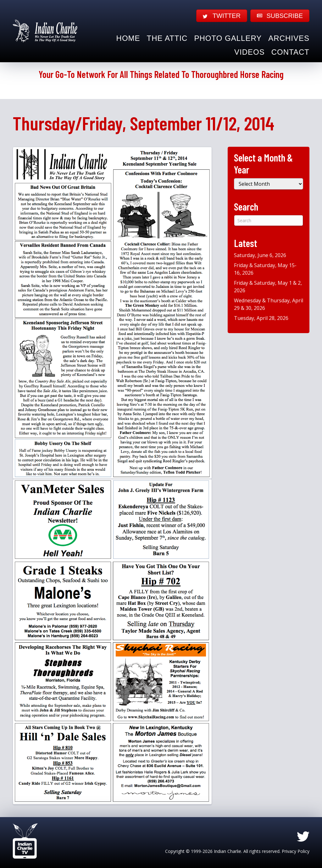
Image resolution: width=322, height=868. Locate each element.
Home (128, 38)
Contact (290, 52)
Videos (250, 52)
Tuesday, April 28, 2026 (261, 318)
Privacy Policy (296, 851)
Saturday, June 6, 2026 (260, 255)
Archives (289, 38)
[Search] (269, 220)
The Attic (167, 38)
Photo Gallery (228, 38)
